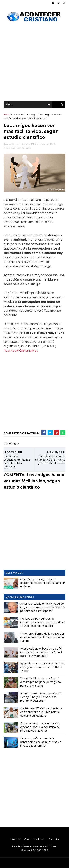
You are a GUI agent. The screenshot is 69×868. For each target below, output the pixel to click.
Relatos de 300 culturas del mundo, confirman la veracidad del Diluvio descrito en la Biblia (42, 622)
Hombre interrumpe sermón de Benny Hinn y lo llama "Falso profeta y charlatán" (41, 697)
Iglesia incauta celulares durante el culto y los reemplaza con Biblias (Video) (42, 667)
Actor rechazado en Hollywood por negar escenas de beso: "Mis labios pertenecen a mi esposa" (43, 607)
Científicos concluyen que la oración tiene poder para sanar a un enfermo (43, 583)
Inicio (6, 115)
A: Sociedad (17, 115)
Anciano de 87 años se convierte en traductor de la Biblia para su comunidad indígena (41, 712)
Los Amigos (31, 115)
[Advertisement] (34, 62)
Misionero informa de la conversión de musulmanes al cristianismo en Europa (43, 637)
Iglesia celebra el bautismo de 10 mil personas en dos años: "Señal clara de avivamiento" (41, 652)
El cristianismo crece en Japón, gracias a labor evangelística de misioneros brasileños (40, 727)
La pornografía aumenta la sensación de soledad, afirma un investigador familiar (41, 742)
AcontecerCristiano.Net (21, 351)
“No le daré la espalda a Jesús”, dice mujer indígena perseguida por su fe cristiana (40, 682)
